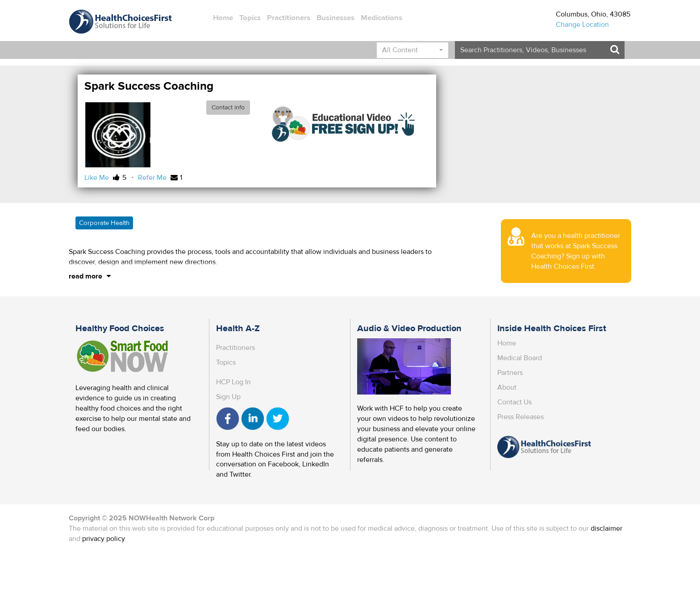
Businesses (335, 18)
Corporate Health (104, 223)
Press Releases (521, 417)
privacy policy (103, 539)
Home (223, 18)
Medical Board (520, 358)
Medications (381, 18)
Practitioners (289, 18)
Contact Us (515, 402)
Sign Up (228, 397)
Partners (510, 373)
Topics (250, 18)
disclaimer (606, 528)
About (507, 387)
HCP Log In (233, 382)
